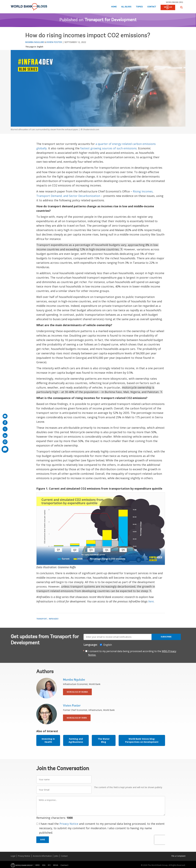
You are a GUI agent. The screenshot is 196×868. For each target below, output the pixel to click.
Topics (139, 7)
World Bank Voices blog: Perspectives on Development (142, 740)
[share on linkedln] (5, 435)
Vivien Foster (54, 42)
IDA (44, 865)
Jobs (56, 856)
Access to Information (42, 856)
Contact (152, 7)
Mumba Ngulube (35, 42)
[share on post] (5, 429)
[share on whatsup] (5, 442)
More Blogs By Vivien (77, 718)
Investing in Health (48, 740)
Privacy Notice (69, 824)
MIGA (56, 865)
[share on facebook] (5, 423)
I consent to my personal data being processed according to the (132, 653)
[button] (181, 7)
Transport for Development (111, 20)
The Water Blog (104, 740)
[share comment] (5, 449)
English (40, 47)
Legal (13, 856)
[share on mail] (5, 416)
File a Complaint (178, 856)
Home (114, 7)
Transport (42, 619)
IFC (49, 865)
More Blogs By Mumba (77, 692)
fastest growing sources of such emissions (108, 148)
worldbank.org (175, 2)
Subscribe (166, 637)
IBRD (37, 865)
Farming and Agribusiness (76, 740)
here (151, 601)
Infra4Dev (54, 619)
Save (43, 840)
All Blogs (126, 7)
